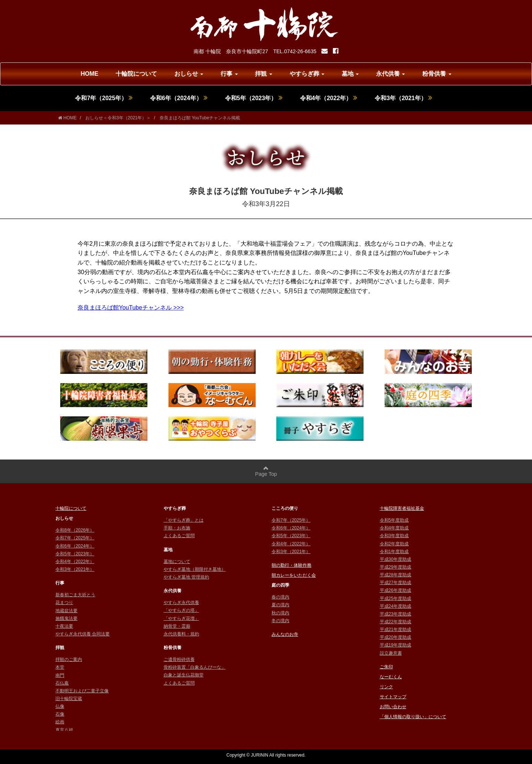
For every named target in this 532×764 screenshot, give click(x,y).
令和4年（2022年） (329, 98)
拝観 (263, 74)
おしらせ (189, 74)
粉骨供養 (437, 74)
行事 (229, 74)
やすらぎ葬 (307, 74)
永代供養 (391, 74)
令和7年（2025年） (104, 98)
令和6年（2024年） (179, 98)
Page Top (266, 471)
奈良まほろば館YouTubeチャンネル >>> (131, 308)
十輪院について (136, 74)
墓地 (350, 74)
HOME (89, 74)
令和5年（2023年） (254, 98)
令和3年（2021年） (403, 98)
